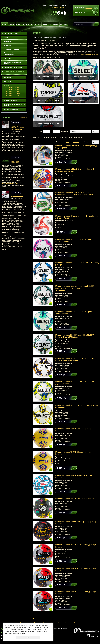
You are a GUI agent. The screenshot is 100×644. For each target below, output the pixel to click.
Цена (39, 132)
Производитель (65, 132)
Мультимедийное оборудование (10, 54)
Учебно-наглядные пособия (13, 68)
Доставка (30, 24)
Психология (8, 41)
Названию (76, 142)
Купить (72, 162)
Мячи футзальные (11, 100)
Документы (20, 24)
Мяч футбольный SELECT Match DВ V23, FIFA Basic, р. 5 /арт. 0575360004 (75, 336)
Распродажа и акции (11, 33)
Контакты (64, 24)
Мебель (6, 37)
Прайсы (12, 24)
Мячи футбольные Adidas (13, 88)
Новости (38, 24)
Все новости (23, 118)
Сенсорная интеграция (12, 49)
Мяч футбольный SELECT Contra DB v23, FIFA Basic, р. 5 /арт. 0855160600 (75, 360)
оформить (89, 8)
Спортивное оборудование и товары (14, 72)
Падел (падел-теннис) (12, 110)
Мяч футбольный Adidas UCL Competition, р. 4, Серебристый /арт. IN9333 (75, 170)
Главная (35, 37)
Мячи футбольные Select (13, 90)
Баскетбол (8, 81)
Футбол (7, 85)
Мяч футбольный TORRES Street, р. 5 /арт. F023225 (77, 499)
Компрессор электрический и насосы (14, 105)
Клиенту (45, 24)
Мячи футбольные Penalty (13, 96)
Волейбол (8, 77)
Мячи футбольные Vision (13, 94)
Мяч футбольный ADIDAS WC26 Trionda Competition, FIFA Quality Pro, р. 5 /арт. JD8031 (75, 194)
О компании (54, 24)
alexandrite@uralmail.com (58, 7)
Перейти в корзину (95, 11)
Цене (68, 142)
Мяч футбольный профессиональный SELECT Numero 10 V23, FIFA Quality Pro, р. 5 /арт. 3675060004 (75, 288)
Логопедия (7, 45)
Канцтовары (8, 58)
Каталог (4, 24)
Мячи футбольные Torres (13, 92)
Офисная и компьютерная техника (13, 63)
